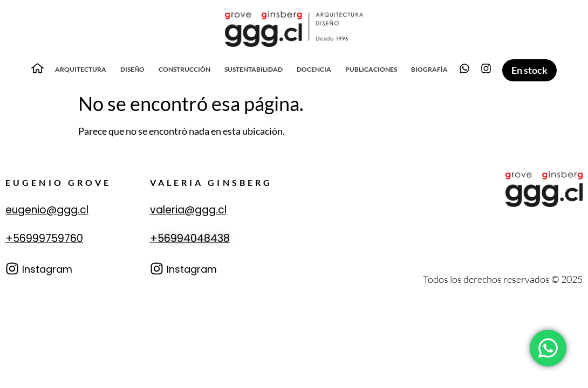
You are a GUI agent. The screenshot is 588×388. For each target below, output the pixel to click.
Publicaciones (371, 69)
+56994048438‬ (190, 238)
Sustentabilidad (254, 69)
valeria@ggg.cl (188, 210)
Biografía (429, 69)
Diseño (132, 69)
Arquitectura (81, 69)
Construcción (184, 69)
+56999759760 (44, 238)
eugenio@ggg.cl (47, 210)
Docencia (314, 69)
